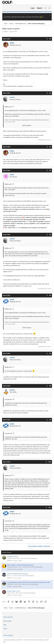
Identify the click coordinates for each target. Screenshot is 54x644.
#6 (50, 295)
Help (5, 625)
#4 (50, 170)
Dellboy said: (8, 107)
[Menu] (5, 8)
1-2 (27, 221)
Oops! (9, 593)
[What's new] (45, 8)
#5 (50, 235)
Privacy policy (8, 621)
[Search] (49, 8)
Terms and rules (8, 617)
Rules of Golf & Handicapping (29, 558)
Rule (41, 209)
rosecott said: (8, 399)
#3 (50, 147)
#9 (50, 420)
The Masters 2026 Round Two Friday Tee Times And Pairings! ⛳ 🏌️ (24, 17)
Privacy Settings (8, 635)
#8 (50, 386)
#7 (50, 353)
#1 (50, 39)
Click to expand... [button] (27, 125)
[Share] (47, 39)
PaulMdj (9, 558)
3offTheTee (10, 584)
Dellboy (6, 32)
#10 (50, 462)
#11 (50, 507)
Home (5, 629)
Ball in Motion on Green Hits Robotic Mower (20, 565)
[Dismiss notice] (50, 15)
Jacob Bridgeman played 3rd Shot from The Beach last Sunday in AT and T (29, 582)
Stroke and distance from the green (18, 574)
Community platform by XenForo (21, 640)
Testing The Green (13, 556)
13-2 (17, 228)
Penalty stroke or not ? (14, 591)
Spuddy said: (8, 367)
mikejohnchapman (12, 567)
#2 (50, 93)
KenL (8, 576)
